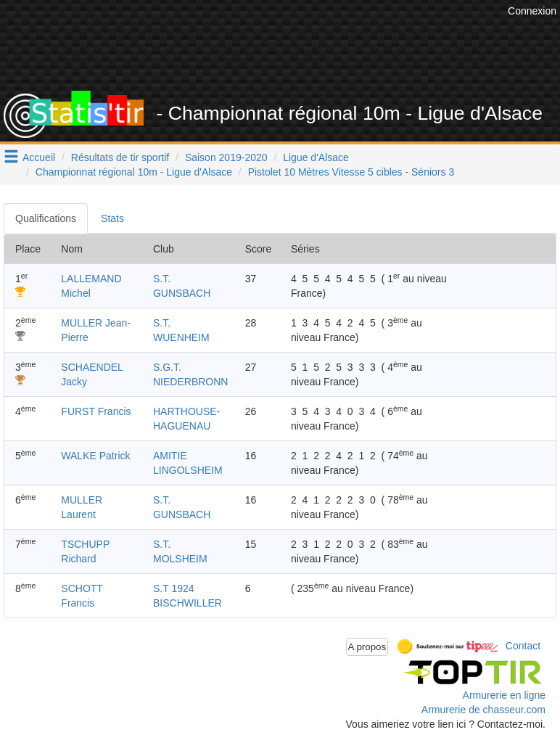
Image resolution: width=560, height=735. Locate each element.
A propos (367, 647)
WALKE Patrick (95, 456)
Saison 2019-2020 (226, 157)
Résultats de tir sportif (120, 157)
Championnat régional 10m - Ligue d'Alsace (134, 172)
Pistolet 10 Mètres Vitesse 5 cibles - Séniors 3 (351, 172)
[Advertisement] (292, 54)
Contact (523, 646)
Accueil (39, 157)
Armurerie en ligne (504, 695)
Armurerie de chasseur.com (483, 710)
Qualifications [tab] (46, 218)
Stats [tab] (112, 218)
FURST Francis (96, 411)
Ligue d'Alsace (316, 157)
